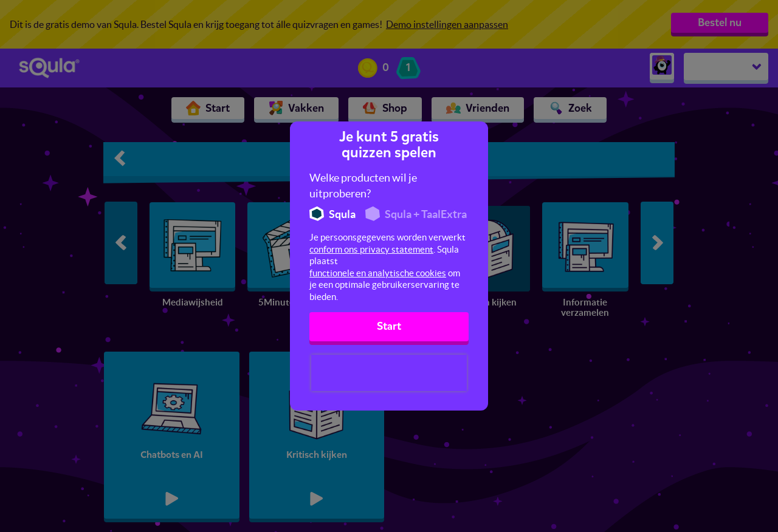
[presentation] (389, 373)
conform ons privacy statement (371, 249)
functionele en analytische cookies (378, 273)
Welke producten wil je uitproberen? (363, 186)
